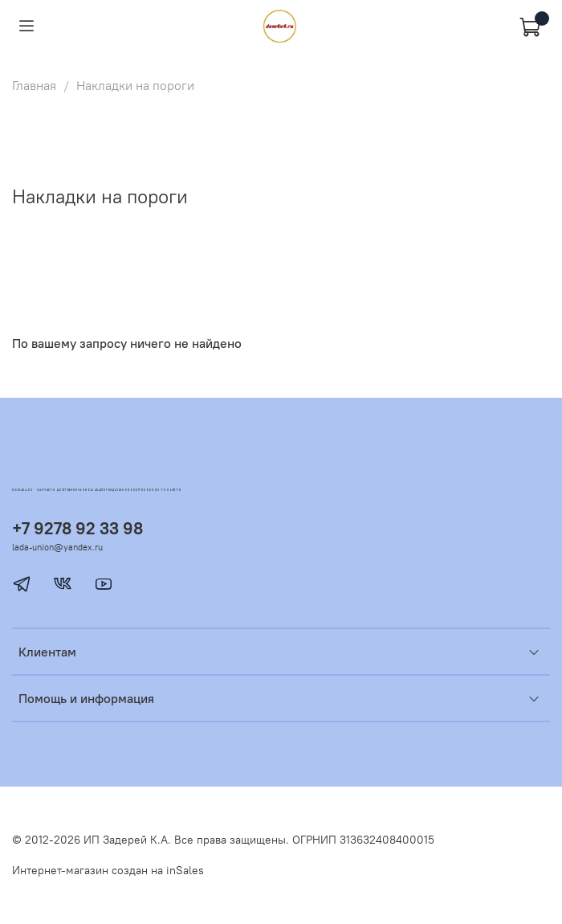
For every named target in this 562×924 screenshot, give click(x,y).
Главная (34, 85)
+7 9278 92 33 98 (77, 528)
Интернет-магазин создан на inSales (108, 870)
